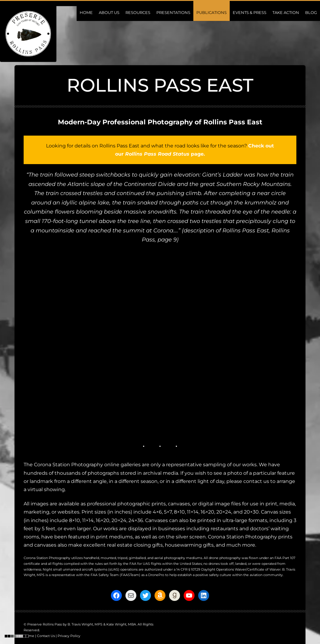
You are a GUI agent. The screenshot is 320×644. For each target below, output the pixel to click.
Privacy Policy (69, 636)
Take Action (286, 12)
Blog (311, 12)
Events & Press (250, 12)
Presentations (173, 12)
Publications (212, 12)
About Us (109, 12)
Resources (138, 12)
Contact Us (46, 636)
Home (86, 12)
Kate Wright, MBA (121, 624)
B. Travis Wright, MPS (85, 624)
